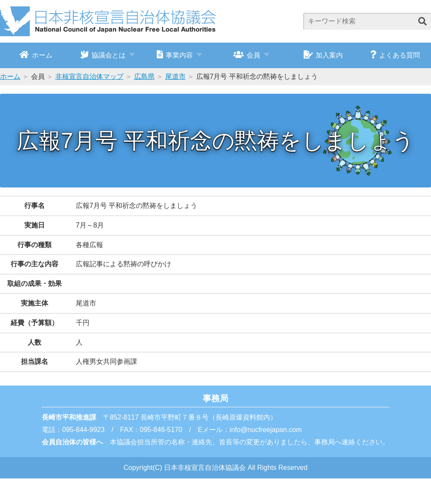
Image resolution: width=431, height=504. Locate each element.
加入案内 (323, 55)
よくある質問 (395, 55)
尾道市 (175, 76)
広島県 (144, 76)
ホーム (36, 55)
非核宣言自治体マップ (89, 76)
